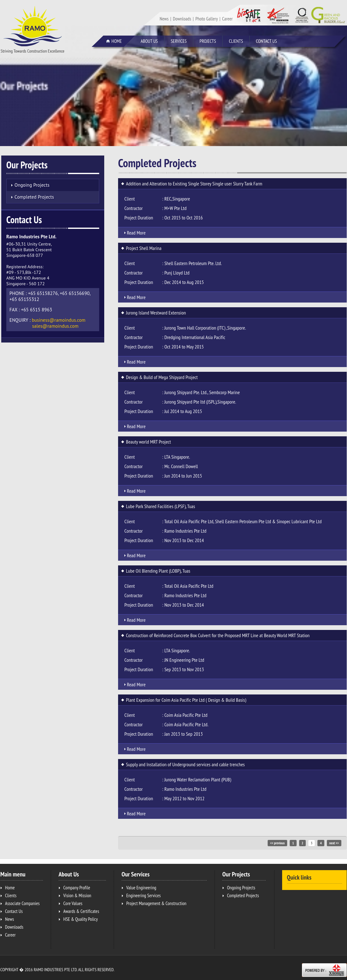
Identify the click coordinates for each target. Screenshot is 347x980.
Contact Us (267, 41)
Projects (210, 42)
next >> (334, 843)
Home (117, 41)
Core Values (73, 903)
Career (227, 19)
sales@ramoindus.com (55, 326)
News (164, 19)
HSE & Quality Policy (80, 919)
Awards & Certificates (81, 911)
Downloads (182, 19)
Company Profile (77, 888)
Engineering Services (143, 895)
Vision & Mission (77, 895)
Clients (236, 41)
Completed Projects (34, 197)
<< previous (277, 843)
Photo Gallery (207, 19)
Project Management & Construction (156, 903)
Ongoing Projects (32, 185)
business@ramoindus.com (59, 320)
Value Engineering (141, 888)
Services (181, 42)
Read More (136, 233)
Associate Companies (22, 903)
